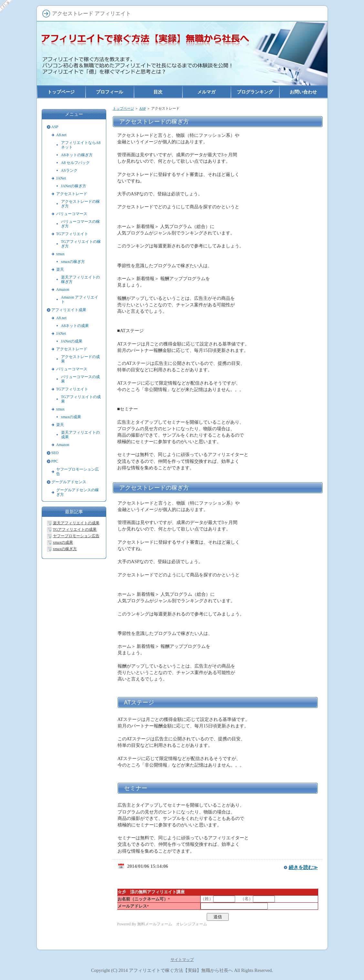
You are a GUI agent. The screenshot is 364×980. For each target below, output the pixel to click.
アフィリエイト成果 (69, 310)
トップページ (123, 108)
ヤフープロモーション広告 (78, 472)
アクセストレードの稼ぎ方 (154, 488)
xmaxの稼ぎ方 (73, 262)
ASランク (69, 170)
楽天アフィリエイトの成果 (80, 435)
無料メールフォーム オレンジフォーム (172, 924)
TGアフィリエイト (72, 234)
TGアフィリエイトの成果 (81, 399)
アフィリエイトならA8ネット (81, 145)
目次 (158, 92)
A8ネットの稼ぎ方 (77, 155)
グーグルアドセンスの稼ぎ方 (78, 492)
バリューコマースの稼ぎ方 (80, 224)
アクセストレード (72, 194)
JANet (61, 178)
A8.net (61, 135)
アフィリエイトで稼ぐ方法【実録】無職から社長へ (181, 970)
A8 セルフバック (76, 163)
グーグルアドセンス (69, 482)
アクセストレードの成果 (80, 359)
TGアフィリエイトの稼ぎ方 (81, 244)
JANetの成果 (72, 341)
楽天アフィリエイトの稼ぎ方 (80, 279)
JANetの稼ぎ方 (74, 186)
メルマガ (206, 92)
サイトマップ (182, 960)
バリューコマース (72, 214)
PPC (55, 461)
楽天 (60, 269)
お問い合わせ (303, 92)
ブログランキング (255, 92)
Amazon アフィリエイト (80, 299)
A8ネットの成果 (75, 326)
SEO (55, 453)
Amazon (63, 289)
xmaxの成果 (71, 417)
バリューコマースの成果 (80, 379)
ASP (142, 108)
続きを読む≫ (303, 867)
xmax (61, 254)
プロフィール (109, 92)
